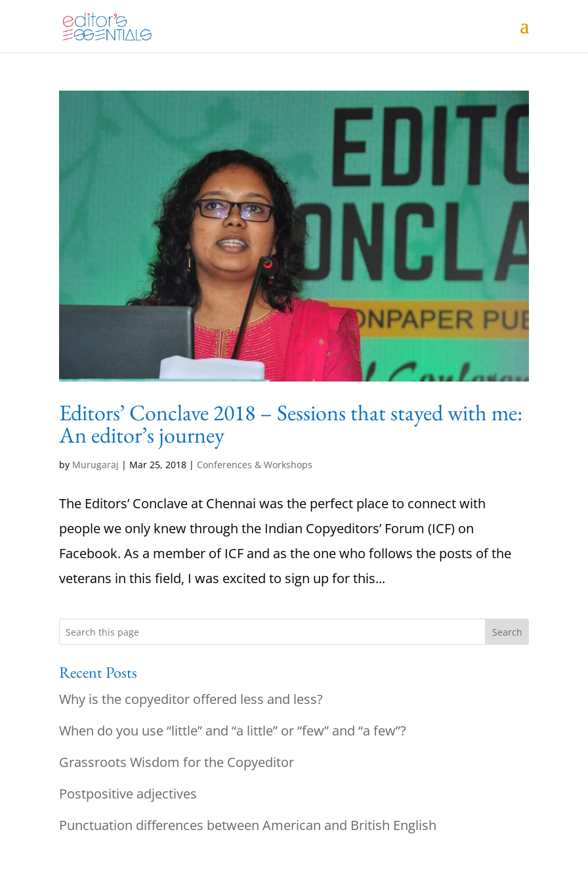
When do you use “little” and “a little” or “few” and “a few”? (233, 731)
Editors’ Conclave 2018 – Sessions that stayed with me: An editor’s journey (291, 424)
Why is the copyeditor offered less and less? (191, 699)
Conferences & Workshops (255, 465)
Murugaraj (95, 465)
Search (507, 632)
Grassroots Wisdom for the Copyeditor (177, 762)
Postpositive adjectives (128, 794)
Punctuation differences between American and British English (248, 825)
